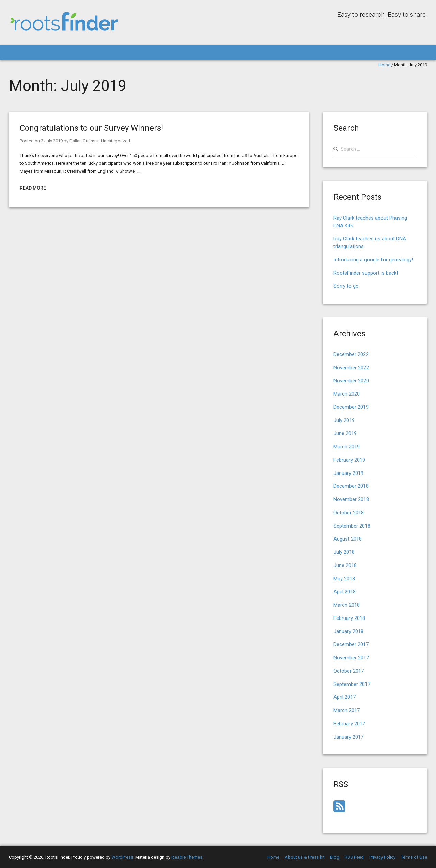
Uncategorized (115, 141)
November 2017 (351, 658)
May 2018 (344, 579)
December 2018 (351, 486)
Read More (33, 188)
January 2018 (348, 631)
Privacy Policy (382, 857)
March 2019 (347, 447)
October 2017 (349, 671)
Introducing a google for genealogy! (373, 260)
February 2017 (349, 724)
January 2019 (348, 473)
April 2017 (345, 697)
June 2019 (345, 433)
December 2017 (351, 644)
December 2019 (351, 407)
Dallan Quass (82, 141)
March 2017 (347, 710)
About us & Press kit (305, 857)
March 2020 (347, 394)
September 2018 (352, 526)
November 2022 (351, 368)
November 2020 (351, 381)
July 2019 (344, 420)
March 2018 (347, 605)
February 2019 (349, 460)
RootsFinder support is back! (366, 273)
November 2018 (351, 499)
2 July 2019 (52, 141)
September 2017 (352, 684)
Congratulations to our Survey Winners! (91, 128)
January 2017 (348, 737)
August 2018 (348, 539)
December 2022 (351, 354)
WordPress (122, 857)
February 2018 (349, 618)
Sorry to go (346, 286)
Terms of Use (414, 857)
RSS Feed (354, 857)
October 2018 (349, 513)
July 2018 (344, 552)
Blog (335, 857)
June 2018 (345, 565)
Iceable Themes (187, 857)
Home (384, 65)
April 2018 (345, 592)
